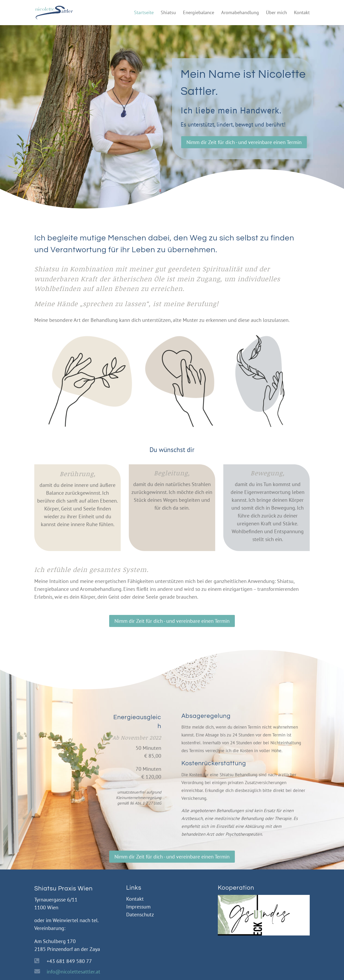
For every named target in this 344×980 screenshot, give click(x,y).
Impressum (138, 907)
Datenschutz (140, 915)
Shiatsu (168, 13)
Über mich (276, 13)
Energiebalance (199, 13)
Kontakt (302, 13)
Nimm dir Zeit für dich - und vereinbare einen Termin (244, 142)
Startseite (144, 13)
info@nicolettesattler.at (73, 972)
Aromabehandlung (240, 13)
